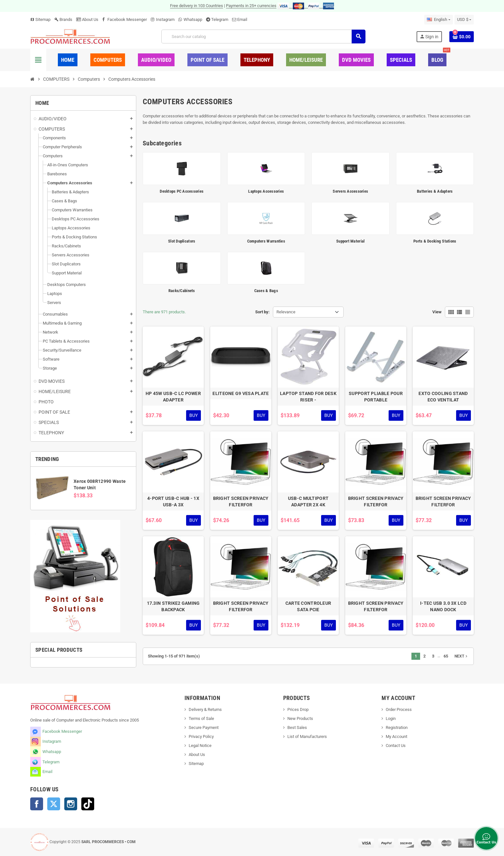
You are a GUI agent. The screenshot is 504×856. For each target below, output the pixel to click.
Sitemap (40, 19)
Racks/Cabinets (182, 291)
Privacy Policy (201, 736)
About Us (87, 19)
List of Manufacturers (307, 736)
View (437, 312)
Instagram (165, 19)
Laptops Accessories (266, 191)
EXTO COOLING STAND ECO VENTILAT (443, 397)
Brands (63, 19)
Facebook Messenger (127, 19)
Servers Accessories (350, 191)
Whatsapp (193, 19)
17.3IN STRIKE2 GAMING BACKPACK (173, 606)
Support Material (350, 241)
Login (391, 718)
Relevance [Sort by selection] (286, 312)
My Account (396, 736)
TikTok (88, 804)
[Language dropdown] (438, 20)
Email (242, 19)
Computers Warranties (266, 241)
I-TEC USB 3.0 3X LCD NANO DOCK (443, 606)
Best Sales (297, 727)
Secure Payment (204, 727)
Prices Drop (298, 709)
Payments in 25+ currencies (251, 6)
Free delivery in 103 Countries (197, 6)
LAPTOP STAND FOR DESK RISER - (308, 397)
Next (462, 656)
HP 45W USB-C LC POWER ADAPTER (173, 397)
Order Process (399, 709)
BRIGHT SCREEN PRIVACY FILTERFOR (241, 502)
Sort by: (262, 312)
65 (446, 656)
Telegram (220, 19)
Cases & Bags (266, 291)
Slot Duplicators (182, 241)
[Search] (263, 37)
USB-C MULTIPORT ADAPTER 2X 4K (308, 502)
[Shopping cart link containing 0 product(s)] (462, 37)
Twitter (54, 804)
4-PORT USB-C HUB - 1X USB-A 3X (173, 502)
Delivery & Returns (205, 709)
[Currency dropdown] (464, 20)
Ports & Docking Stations (435, 241)
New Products (300, 718)
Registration (397, 727)
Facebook (37, 804)
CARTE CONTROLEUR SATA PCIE (308, 606)
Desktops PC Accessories (182, 191)
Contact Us (396, 746)
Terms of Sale (201, 718)
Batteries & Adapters (435, 191)
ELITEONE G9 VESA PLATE (241, 393)
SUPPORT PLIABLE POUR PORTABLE (376, 397)
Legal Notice (200, 746)
